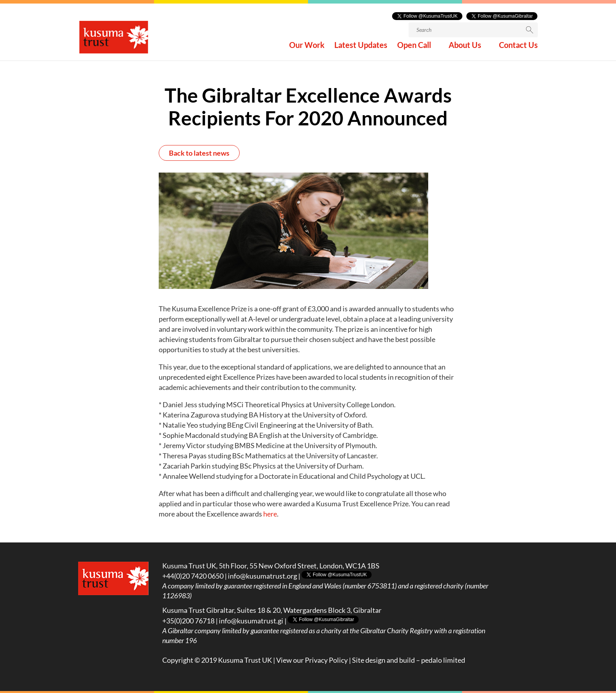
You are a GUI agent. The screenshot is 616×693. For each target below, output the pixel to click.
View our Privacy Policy (312, 660)
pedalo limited (443, 660)
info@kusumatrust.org (262, 576)
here (270, 514)
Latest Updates (361, 47)
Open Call (414, 47)
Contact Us (518, 47)
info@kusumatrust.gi (251, 621)
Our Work (307, 47)
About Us (465, 47)
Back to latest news (199, 153)
